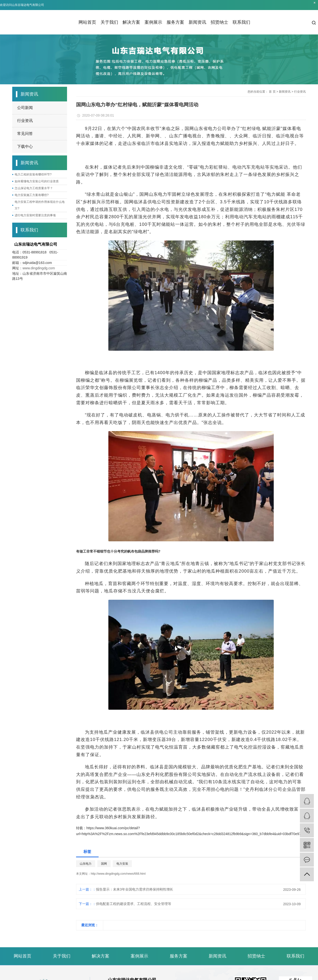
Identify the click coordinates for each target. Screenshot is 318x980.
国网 (104, 864)
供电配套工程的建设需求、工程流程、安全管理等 (134, 904)
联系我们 (241, 22)
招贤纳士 (219, 22)
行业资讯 (25, 121)
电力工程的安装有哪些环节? (33, 174)
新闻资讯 (197, 22)
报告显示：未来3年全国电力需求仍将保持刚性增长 (135, 889)
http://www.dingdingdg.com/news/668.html (118, 874)
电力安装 (122, 864)
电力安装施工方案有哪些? (32, 195)
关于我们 (109, 22)
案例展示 (153, 22)
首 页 (272, 92)
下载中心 (25, 147)
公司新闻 (25, 108)
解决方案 (131, 22)
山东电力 (86, 864)
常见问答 (25, 134)
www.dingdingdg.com (39, 268)
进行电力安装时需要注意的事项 (35, 215)
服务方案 (175, 22)
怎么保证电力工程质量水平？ (34, 188)
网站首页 (87, 22)
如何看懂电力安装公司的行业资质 (37, 181)
